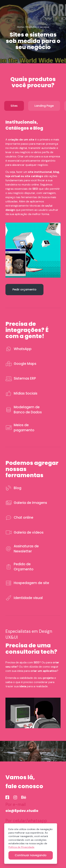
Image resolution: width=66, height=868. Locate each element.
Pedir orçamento (24, 289)
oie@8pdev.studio (22, 811)
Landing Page (44, 106)
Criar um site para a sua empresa (39, 156)
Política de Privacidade (21, 847)
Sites (14, 106)
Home (21, 27)
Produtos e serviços (38, 27)
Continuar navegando (31, 855)
